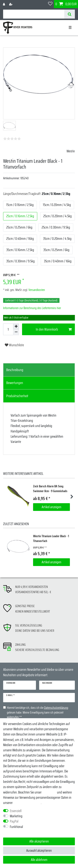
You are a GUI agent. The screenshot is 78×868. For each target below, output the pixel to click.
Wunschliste (14, 345)
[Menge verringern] (16, 332)
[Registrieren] (11, 4)
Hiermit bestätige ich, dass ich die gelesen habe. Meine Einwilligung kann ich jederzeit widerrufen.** (38, 713)
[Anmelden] (4, 4)
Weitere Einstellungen (17, 832)
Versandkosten (36, 290)
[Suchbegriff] (34, 14)
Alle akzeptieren (39, 841)
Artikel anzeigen (51, 507)
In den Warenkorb (54, 329)
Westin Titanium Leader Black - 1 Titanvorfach (51, 539)
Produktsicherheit (17, 396)
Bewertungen (15, 383)
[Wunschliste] (50, 4)
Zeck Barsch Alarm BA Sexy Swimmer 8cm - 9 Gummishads (50, 489)
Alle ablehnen (39, 860)
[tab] (39, 370)
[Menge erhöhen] (16, 326)
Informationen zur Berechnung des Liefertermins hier (32, 308)
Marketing (16, 816)
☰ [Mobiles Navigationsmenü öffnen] (70, 28)
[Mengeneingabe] (8, 329)
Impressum (49, 792)
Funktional (16, 827)
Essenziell (16, 811)
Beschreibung (15, 370)
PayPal (14, 821)
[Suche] (70, 14)
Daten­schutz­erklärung (27, 803)
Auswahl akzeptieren (39, 850)
